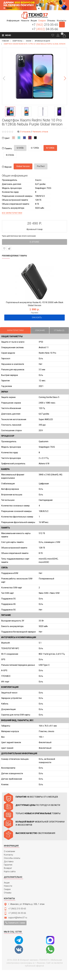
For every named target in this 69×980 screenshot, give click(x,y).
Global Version (23, 166)
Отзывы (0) (59, 330)
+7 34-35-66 (45, 29)
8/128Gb (50, 148)
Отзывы (8, 893)
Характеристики (15, 330)
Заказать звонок (62, 25)
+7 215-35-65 (45, 25)
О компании (9, 851)
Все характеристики (12, 213)
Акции (7, 883)
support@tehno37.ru (18, 918)
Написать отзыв (40, 132)
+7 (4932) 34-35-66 (17, 913)
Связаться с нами (15, 923)
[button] (13, 21)
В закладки (4, 248)
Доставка (9, 861)
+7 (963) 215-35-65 (17, 909)
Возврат (8, 868)
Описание (40, 330)
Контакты (8, 855)
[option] (34, 76)
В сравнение (9, 248)
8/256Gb (10, 155)
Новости (8, 886)
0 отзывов (25, 132)
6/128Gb (35, 148)
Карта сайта (10, 871)
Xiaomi (38, 180)
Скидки (7, 889)
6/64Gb (20, 148)
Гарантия (8, 865)
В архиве (34, 242)
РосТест (41, 166)
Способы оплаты (12, 858)
